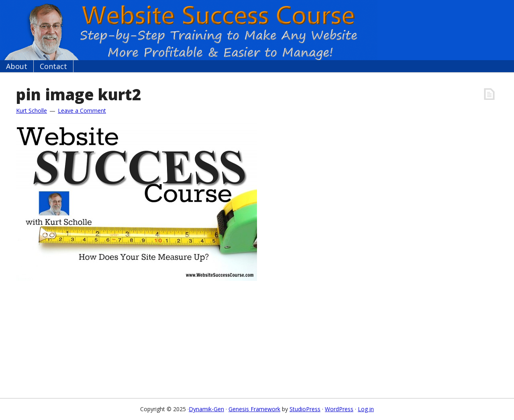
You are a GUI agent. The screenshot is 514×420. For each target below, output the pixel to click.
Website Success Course (189, 30)
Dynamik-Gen (206, 409)
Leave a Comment (82, 111)
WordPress (339, 409)
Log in (366, 409)
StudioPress (305, 409)
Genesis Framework (254, 409)
